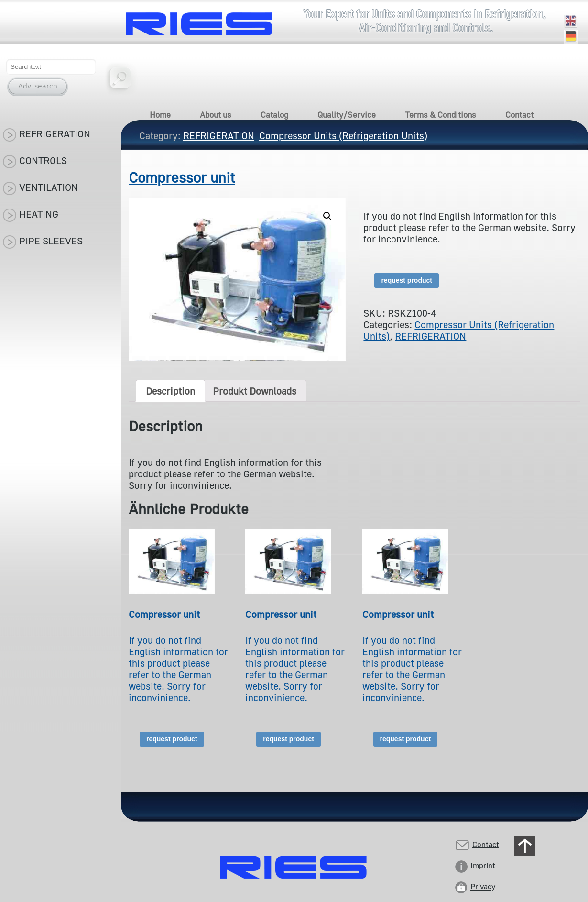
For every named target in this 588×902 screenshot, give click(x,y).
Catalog (274, 115)
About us (216, 115)
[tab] (170, 391)
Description (170, 391)
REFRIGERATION (430, 336)
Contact (519, 115)
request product (407, 280)
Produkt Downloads (255, 391)
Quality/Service (347, 115)
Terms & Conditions (441, 115)
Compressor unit (182, 177)
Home (160, 115)
